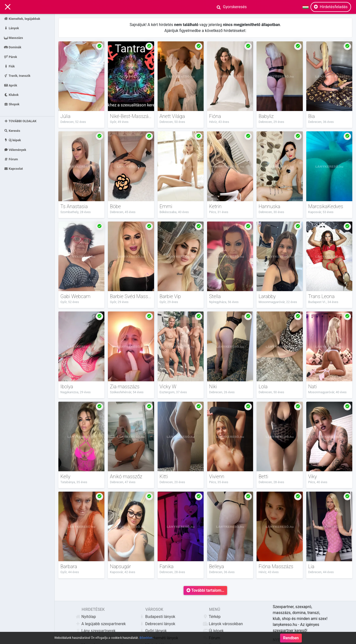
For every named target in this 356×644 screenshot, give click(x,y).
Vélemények (15, 150)
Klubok (11, 95)
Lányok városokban (226, 624)
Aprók (11, 85)
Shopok (12, 104)
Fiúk (9, 66)
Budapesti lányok (160, 617)
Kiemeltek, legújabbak (22, 19)
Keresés (12, 131)
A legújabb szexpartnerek (104, 624)
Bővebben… (147, 642)
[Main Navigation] (8, 7)
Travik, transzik (17, 76)
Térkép (215, 617)
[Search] (255, 7)
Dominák (13, 47)
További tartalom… (205, 590)
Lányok (12, 28)
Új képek (12, 140)
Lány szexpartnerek (99, 631)
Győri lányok (156, 631)
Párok (11, 57)
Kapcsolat (13, 169)
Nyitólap (89, 617)
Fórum (11, 159)
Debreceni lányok (160, 624)
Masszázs (13, 38)
